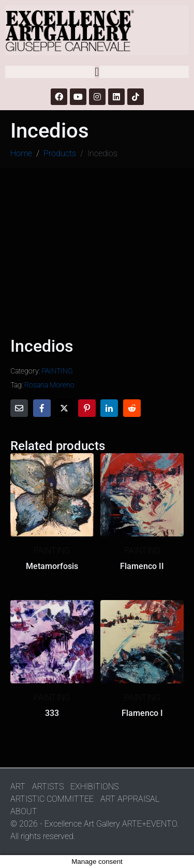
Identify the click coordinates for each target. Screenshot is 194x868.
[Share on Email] (19, 408)
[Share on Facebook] (42, 408)
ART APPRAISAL (130, 799)
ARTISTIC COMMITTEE (52, 799)
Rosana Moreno (49, 385)
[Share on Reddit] (132, 408)
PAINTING (57, 371)
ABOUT (24, 811)
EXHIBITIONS (94, 787)
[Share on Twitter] (64, 408)
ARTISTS (48, 787)
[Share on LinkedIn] (109, 408)
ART (18, 787)
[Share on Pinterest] (87, 408)
